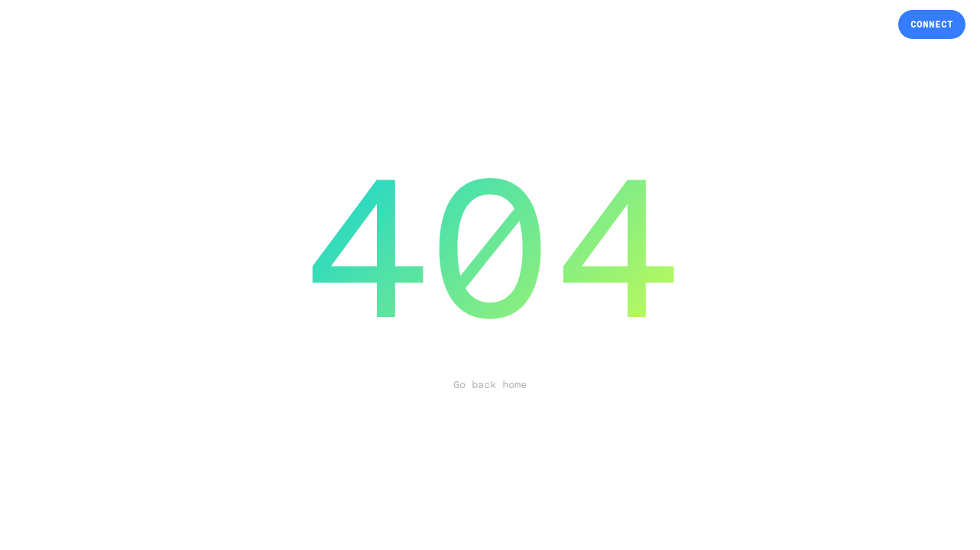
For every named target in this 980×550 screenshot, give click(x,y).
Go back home (490, 385)
